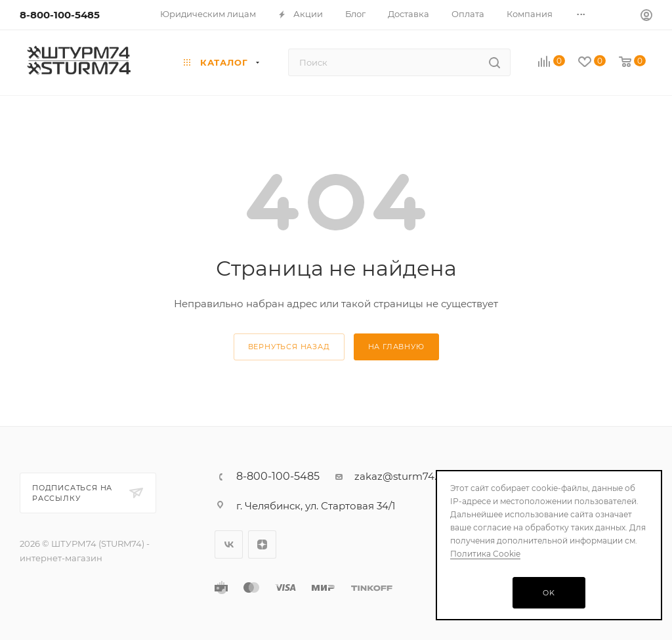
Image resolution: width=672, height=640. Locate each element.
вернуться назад (289, 347)
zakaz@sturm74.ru (401, 476)
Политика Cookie (485, 554)
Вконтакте (229, 544)
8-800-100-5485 (60, 15)
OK (549, 593)
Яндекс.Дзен (262, 544)
